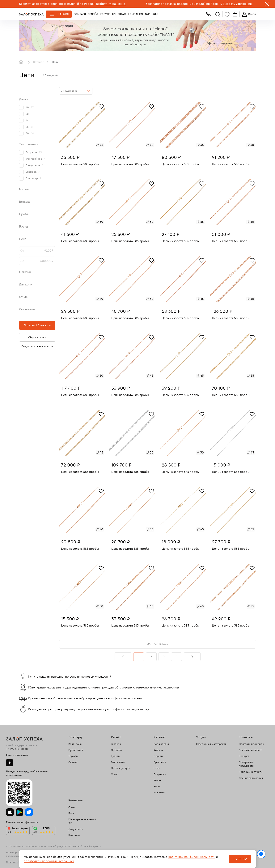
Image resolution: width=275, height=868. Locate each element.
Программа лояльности (246, 764)
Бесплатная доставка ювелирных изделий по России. (57, 4)
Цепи (157, 768)
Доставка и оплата (250, 750)
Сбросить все (37, 337)
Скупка (73, 762)
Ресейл (93, 14)
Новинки (159, 792)
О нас (115, 774)
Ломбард (80, 14)
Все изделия (161, 744)
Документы (76, 829)
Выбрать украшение (111, 4)
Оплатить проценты (251, 744)
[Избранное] (101, 106)
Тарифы (73, 756)
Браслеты (160, 762)
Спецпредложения (251, 778)
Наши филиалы (17, 755)
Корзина (235, 14)
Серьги (158, 756)
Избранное (227, 14)
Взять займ (75, 744)
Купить (115, 756)
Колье (157, 780)
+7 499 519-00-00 (17, 749)
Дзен (10, 763)
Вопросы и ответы (251, 772)
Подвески (160, 774)
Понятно (240, 859)
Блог (71, 813)
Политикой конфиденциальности (192, 857)
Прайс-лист (76, 750)
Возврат (244, 756)
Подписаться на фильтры (37, 346)
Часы (157, 786)
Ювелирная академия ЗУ (82, 821)
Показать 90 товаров (37, 325)
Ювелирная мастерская (211, 744)
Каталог (64, 14)
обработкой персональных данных (49, 861)
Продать (116, 750)
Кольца (158, 750)
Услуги (105, 14)
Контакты (74, 835)
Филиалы (151, 14)
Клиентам (119, 14)
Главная (22, 62)
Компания (135, 14)
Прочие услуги (121, 768)
